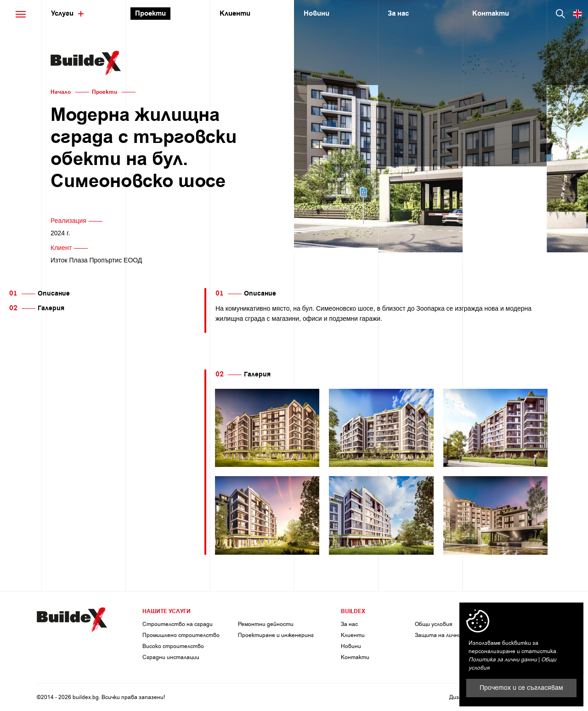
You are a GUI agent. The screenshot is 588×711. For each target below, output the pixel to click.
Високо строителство (173, 646)
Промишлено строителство (181, 635)
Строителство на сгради (178, 624)
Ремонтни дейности (266, 624)
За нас (349, 624)
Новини (351, 646)
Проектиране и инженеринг (276, 635)
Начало (61, 92)
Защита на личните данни (451, 635)
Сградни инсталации (171, 657)
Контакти (355, 657)
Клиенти (353, 635)
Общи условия (434, 624)
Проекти (105, 92)
